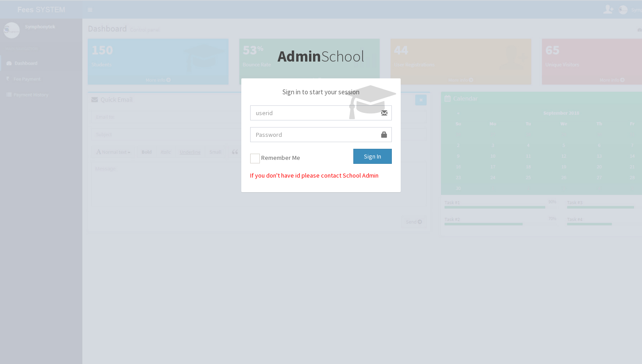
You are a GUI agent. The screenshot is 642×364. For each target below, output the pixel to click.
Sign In (373, 156)
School (321, 56)
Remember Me (275, 159)
